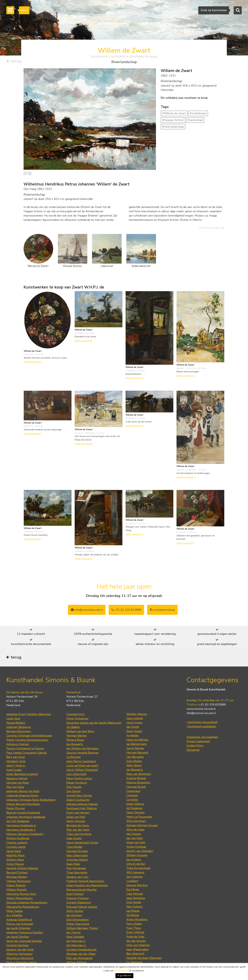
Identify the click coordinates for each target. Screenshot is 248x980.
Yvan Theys (134, 929)
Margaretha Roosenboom (23, 907)
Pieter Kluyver (16, 809)
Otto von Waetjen (138, 946)
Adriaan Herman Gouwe (142, 826)
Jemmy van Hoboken (140, 852)
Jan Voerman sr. (76, 946)
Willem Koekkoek (18, 839)
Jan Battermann (137, 745)
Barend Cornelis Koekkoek (23, 813)
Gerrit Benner (135, 749)
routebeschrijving (162, 610)
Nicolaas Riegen (17, 877)
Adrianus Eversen (18, 745)
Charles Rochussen (19, 882)
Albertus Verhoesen (19, 954)
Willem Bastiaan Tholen (82, 929)
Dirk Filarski (74, 788)
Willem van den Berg (80, 732)
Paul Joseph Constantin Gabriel (27, 753)
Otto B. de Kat (136, 864)
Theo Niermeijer (77, 873)
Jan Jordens (134, 860)
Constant (132, 796)
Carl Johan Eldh (76, 775)
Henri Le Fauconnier (139, 817)
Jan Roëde (133, 912)
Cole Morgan (135, 894)
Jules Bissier (134, 762)
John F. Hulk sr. (16, 766)
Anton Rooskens (137, 920)
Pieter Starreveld (78, 925)
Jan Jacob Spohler (18, 937)
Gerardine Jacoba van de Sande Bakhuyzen (94, 723)
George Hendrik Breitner (83, 753)
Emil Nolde (134, 903)
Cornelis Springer (18, 946)
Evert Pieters (75, 895)
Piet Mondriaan (76, 869)
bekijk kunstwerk (33, 362)
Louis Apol (13, 719)
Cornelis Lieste (16, 847)
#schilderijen (198, 113)
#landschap (195, 120)
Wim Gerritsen (136, 822)
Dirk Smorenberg (78, 920)
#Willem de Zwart (174, 113)
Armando (132, 736)
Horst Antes (134, 723)
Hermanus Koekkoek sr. (21, 826)
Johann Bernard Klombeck (23, 805)
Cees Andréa (135, 719)
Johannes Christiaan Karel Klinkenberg (31, 800)
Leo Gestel (74, 792)
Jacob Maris (14, 852)
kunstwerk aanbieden (201, 727)
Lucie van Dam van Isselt (82, 766)
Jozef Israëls (14, 770)
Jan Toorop (74, 933)
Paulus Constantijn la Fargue (25, 749)
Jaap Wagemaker (137, 950)
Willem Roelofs (17, 890)
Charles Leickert (17, 843)
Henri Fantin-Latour (79, 779)
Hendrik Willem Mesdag (22, 869)
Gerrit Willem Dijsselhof (82, 770)
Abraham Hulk (16, 762)
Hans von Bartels (137, 740)
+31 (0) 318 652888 (126, 610)
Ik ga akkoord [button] (124, 975)
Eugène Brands (136, 779)
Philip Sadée (14, 912)
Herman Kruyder (77, 852)
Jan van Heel (135, 839)
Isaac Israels (74, 839)
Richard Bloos (75, 741)
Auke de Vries (135, 937)
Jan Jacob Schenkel (18, 929)
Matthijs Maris (15, 856)
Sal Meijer (133, 890)
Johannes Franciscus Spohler (25, 933)
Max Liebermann (77, 856)
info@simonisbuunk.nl (87, 610)
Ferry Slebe (134, 924)
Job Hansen (134, 834)
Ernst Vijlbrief (135, 933)
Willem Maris (15, 860)
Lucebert (132, 882)
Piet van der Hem (78, 830)
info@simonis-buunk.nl (201, 714)
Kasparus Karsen (17, 779)
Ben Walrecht (135, 954)
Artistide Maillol (77, 860)
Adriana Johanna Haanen (82, 805)
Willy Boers (134, 766)
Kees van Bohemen (139, 775)
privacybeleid (121, 971)
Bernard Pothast (17, 873)
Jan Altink (133, 728)
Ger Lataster (135, 877)
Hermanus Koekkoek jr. (21, 830)
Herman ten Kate (18, 783)
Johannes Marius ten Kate (23, 792)
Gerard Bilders (16, 723)
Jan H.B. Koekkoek (18, 822)
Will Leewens (135, 873)
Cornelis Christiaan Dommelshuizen (29, 736)
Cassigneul (133, 792)
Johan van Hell (76, 818)
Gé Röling (133, 916)
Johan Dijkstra (135, 805)
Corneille (132, 800)
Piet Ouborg (134, 907)
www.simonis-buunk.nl (201, 709)
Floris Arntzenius (77, 719)
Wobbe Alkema (137, 715)
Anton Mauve (15, 865)
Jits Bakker (73, 728)
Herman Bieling (77, 736)
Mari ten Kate (15, 788)
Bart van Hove (16, 758)
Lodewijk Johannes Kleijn (22, 796)
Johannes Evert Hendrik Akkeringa (28, 715)
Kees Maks (73, 865)
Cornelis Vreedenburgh (81, 950)
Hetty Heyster (76, 822)
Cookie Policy (195, 746)
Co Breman (74, 758)
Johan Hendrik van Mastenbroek (87, 886)
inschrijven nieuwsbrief (202, 723)
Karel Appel (134, 732)
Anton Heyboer (136, 847)
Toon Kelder (74, 847)
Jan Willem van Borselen (82, 749)
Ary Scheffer (14, 916)
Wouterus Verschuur (20, 959)
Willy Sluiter (75, 912)
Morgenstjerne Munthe (82, 890)
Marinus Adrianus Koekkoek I (25, 835)
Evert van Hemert (78, 813)
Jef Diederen (134, 809)
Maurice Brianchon (138, 783)
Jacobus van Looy (77, 877)
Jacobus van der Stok (20, 950)
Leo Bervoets (135, 757)
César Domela (135, 813)
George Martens (137, 886)
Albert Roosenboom (20, 899)
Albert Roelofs (16, 886)
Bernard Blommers (19, 732)
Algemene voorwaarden (202, 738)
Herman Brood (136, 787)
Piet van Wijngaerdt (80, 959)
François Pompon (77, 899)
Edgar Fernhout (77, 783)
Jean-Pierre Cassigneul (81, 762)
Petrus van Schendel (20, 925)
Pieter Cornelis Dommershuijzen (27, 741)
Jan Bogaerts (75, 745)
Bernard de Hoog (78, 826)
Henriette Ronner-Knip (21, 895)
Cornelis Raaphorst (79, 903)
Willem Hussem (137, 856)
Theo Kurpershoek (138, 869)
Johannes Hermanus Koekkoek (26, 818)
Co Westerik (134, 963)
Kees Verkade (75, 937)
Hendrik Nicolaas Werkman (144, 959)
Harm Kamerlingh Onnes (82, 843)
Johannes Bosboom (19, 728)
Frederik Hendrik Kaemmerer (85, 882)
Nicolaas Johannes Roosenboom (27, 903)
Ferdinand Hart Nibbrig (82, 809)
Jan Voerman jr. (76, 942)
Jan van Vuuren (136, 941)
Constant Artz (76, 715)
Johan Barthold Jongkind (22, 775)
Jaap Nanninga (136, 899)
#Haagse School (173, 120)
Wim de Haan (135, 830)
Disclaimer (193, 750)
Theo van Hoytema (79, 835)
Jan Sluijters (74, 916)
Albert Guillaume (78, 800)
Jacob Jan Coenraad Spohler (24, 942)
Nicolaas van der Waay (81, 954)
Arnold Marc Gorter (79, 796)
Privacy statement (198, 742)
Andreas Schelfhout (19, 920)
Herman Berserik (137, 753)
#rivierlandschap (173, 127)
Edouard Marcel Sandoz (82, 907)
